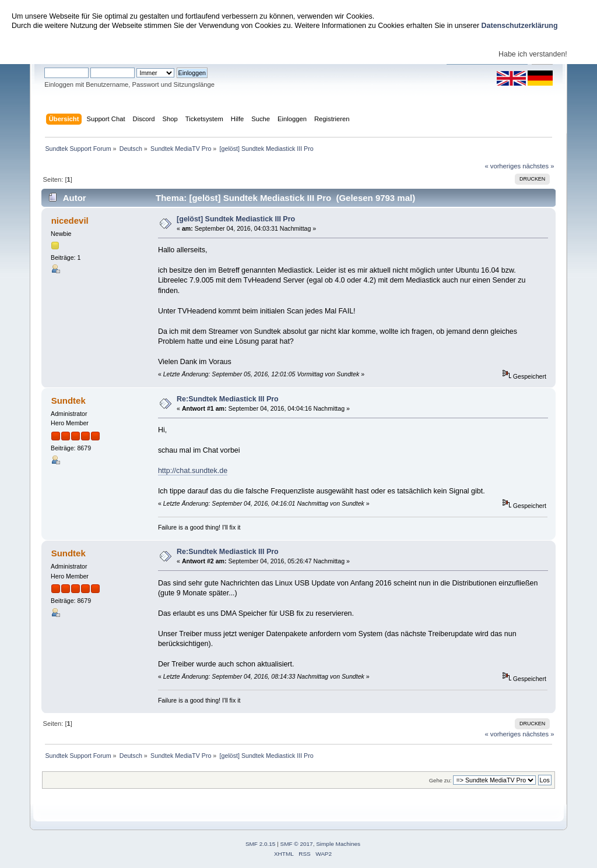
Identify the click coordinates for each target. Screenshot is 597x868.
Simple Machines (338, 844)
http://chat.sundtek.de (193, 471)
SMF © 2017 (297, 844)
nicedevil (70, 220)
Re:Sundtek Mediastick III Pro (228, 399)
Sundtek (69, 401)
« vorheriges (503, 166)
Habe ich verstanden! (533, 54)
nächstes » (538, 166)
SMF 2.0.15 (261, 844)
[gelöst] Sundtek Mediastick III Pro (236, 219)
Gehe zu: (440, 780)
